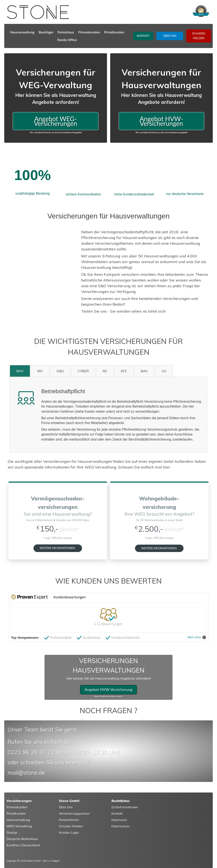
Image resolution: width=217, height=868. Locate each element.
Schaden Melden (71, 826)
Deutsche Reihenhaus (22, 839)
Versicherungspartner (74, 813)
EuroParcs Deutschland (23, 845)
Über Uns (66, 807)
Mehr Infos (197, 637)
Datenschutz (121, 826)
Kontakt (117, 813)
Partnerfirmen (69, 820)
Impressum (119, 820)
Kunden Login (69, 832)
